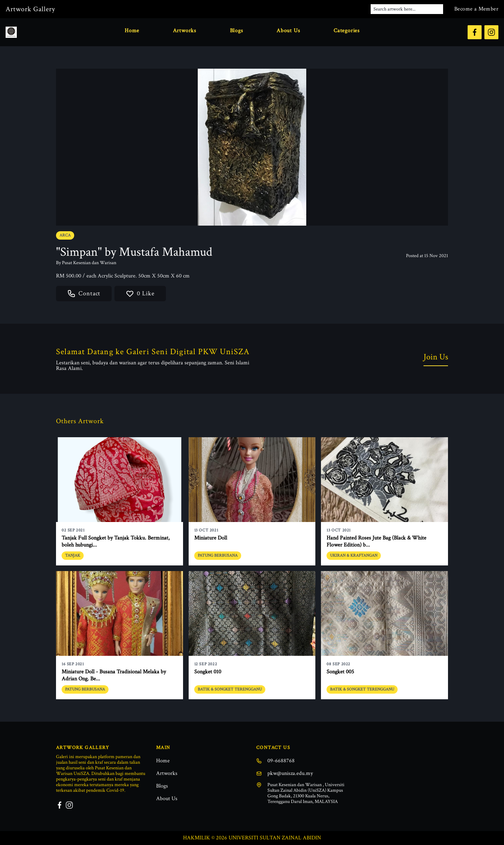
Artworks (185, 31)
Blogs (237, 31)
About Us (288, 31)
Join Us (436, 357)
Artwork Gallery (30, 9)
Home (132, 31)
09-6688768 (275, 761)
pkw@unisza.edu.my (285, 773)
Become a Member (476, 9)
